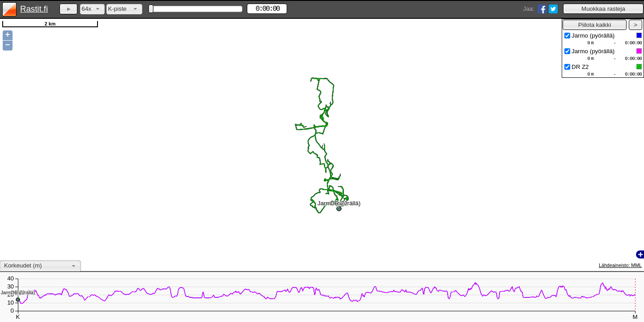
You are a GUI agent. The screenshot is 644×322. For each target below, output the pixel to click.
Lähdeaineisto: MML (620, 265)
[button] (603, 9)
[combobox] (92, 9)
